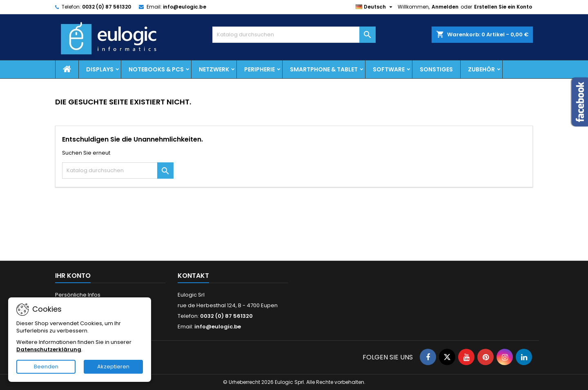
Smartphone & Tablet (324, 69)
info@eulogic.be (185, 7)
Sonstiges (436, 69)
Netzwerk (214, 69)
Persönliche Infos (78, 295)
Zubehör (481, 69)
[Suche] (294, 35)
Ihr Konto (73, 276)
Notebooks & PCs (156, 69)
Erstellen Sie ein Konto (503, 7)
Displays (100, 69)
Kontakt (193, 276)
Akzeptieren (113, 367)
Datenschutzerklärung (49, 349)
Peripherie (259, 69)
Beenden (46, 367)
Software (389, 69)
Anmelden (445, 7)
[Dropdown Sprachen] (375, 7)
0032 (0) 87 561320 (107, 7)
